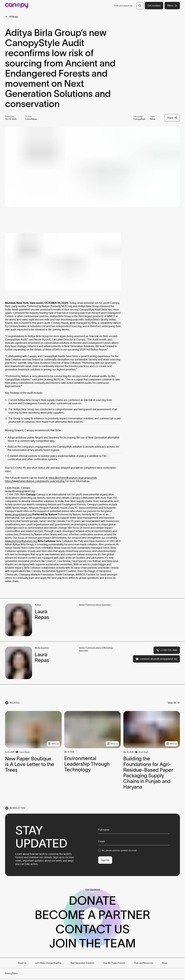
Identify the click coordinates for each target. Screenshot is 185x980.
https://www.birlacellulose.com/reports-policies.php (35, 481)
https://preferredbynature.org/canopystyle (73, 478)
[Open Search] (140, 6)
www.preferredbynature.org (21, 541)
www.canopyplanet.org (18, 514)
